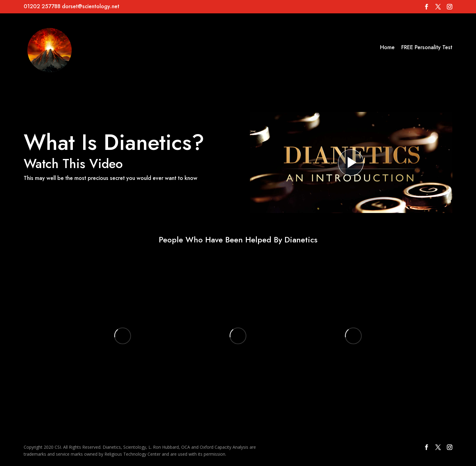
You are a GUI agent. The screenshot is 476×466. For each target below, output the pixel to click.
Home (387, 47)
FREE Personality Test (427, 47)
